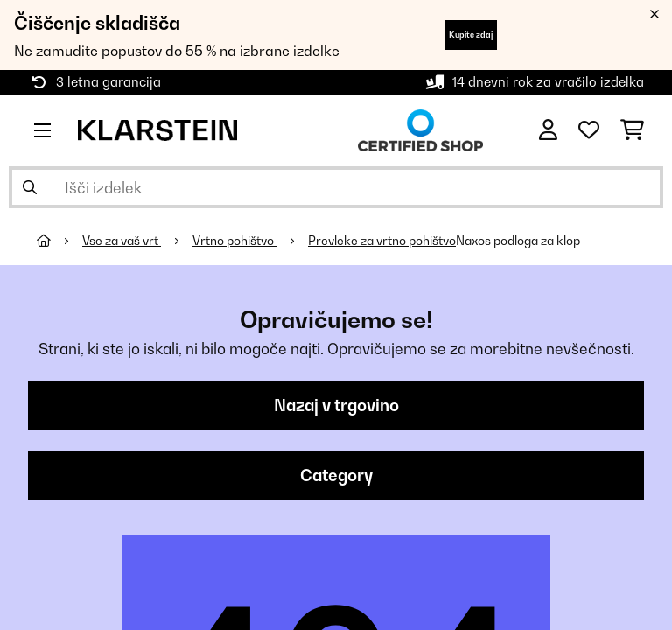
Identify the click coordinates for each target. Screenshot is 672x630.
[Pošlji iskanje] (30, 187)
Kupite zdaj (471, 35)
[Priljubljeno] (589, 130)
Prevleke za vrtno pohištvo (382, 241)
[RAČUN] (548, 130)
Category (336, 475)
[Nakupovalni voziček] (632, 130)
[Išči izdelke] (336, 187)
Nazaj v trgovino (336, 405)
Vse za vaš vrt (122, 241)
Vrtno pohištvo (234, 241)
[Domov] (59, 241)
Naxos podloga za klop (518, 241)
